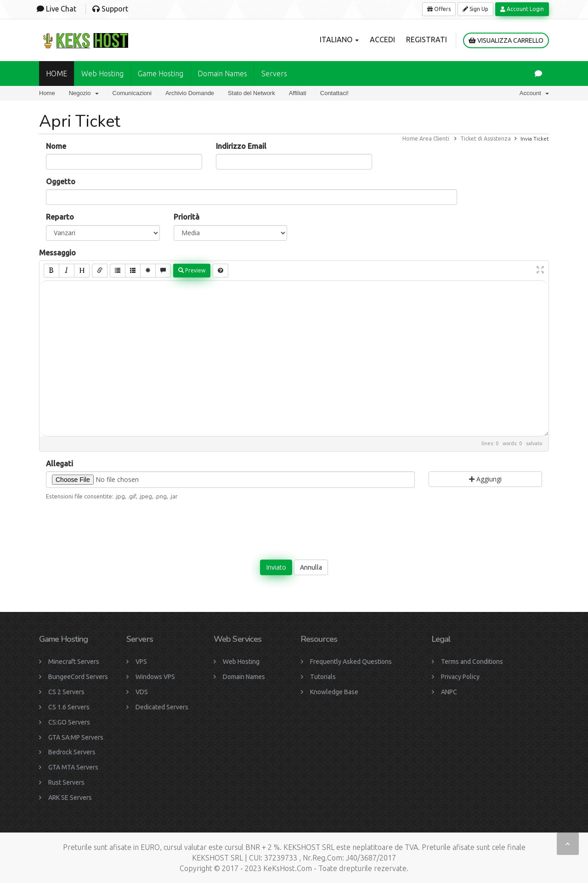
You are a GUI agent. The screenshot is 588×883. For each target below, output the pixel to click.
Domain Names (244, 677)
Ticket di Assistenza (486, 139)
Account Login (522, 9)
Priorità (187, 217)
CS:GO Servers (69, 722)
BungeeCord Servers (78, 677)
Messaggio (57, 253)
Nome (56, 146)
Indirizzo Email (241, 146)
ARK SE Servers (70, 798)
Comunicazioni (132, 93)
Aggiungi (485, 479)
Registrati (427, 40)
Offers (439, 9)
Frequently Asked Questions (351, 662)
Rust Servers (66, 782)
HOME (57, 74)
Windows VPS (155, 677)
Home (47, 93)
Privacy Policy (460, 677)
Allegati (59, 464)
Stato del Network (252, 93)
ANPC (449, 692)
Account (534, 93)
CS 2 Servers (66, 692)
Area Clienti (434, 139)
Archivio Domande (190, 93)
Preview (192, 270)
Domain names (222, 74)
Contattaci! (334, 93)
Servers (274, 74)
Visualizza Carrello (506, 40)
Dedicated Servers (162, 707)
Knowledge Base (334, 692)
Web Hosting (102, 74)
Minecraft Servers (74, 662)
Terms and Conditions (472, 662)
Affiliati (298, 93)
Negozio (84, 93)
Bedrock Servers (72, 752)
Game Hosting (161, 74)
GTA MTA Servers (73, 767)
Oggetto (61, 181)
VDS (142, 692)
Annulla (311, 567)
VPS (141, 662)
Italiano (339, 40)
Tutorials (323, 677)
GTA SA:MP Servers (76, 737)
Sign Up (475, 9)
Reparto (60, 217)
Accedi (382, 40)
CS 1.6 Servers (69, 707)
